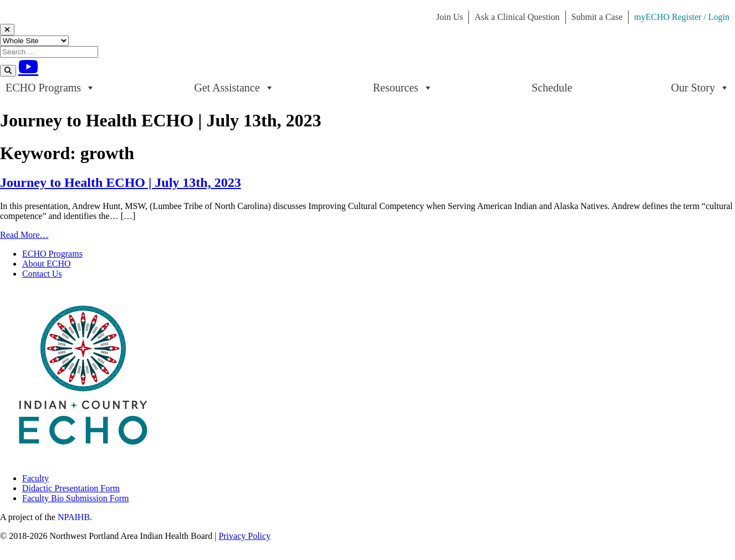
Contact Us (42, 274)
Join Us (450, 17)
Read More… (24, 235)
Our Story (700, 88)
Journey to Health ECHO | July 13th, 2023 (121, 182)
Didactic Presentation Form (71, 488)
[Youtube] (28, 67)
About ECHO (47, 264)
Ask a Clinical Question (517, 17)
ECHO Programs (50, 88)
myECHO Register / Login (682, 17)
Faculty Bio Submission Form (75, 498)
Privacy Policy (244, 536)
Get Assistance (234, 88)
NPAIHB (74, 517)
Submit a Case (597, 17)
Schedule (552, 88)
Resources (403, 88)
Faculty (35, 478)
